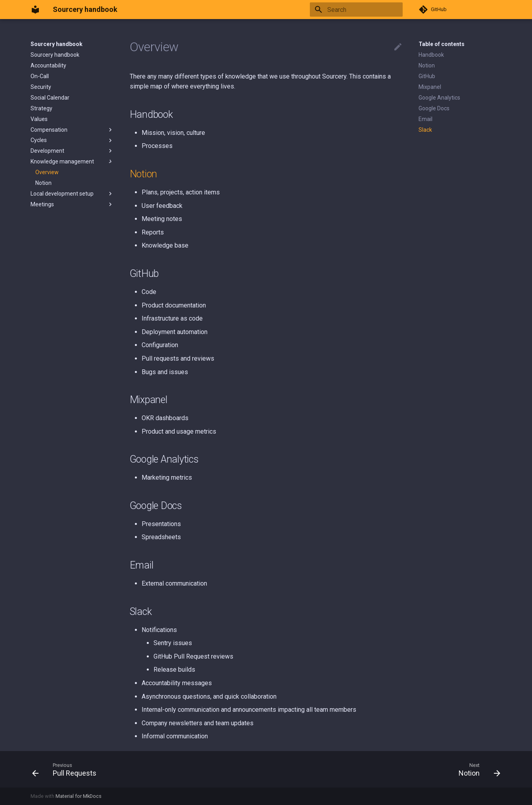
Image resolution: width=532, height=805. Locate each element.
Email (425, 119)
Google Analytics (439, 98)
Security (41, 87)
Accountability (48, 65)
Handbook (431, 55)
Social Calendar (50, 98)
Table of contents (442, 44)
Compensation (72, 130)
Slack (425, 130)
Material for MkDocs (79, 796)
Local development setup (72, 194)
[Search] (356, 10)
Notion (43, 183)
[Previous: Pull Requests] (67, 769)
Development (72, 151)
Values (39, 119)
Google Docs (434, 108)
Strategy (41, 108)
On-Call (40, 76)
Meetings (72, 204)
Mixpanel (430, 87)
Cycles (72, 140)
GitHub (427, 76)
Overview (47, 172)
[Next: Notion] (477, 769)
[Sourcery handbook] (35, 10)
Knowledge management (72, 161)
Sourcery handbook (57, 44)
